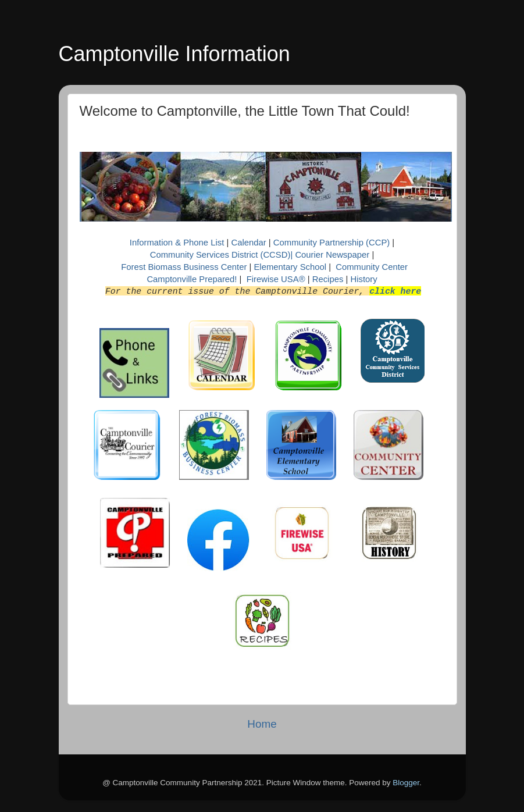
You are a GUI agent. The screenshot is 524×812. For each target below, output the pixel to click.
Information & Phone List (178, 243)
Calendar (249, 243)
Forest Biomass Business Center (184, 267)
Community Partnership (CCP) (331, 243)
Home (262, 724)
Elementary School (291, 267)
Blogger (406, 783)
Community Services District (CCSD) (220, 255)
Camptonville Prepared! (192, 279)
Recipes (329, 279)
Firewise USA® (276, 279)
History (363, 279)
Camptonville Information (174, 54)
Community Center (372, 267)
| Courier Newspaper (330, 255)
